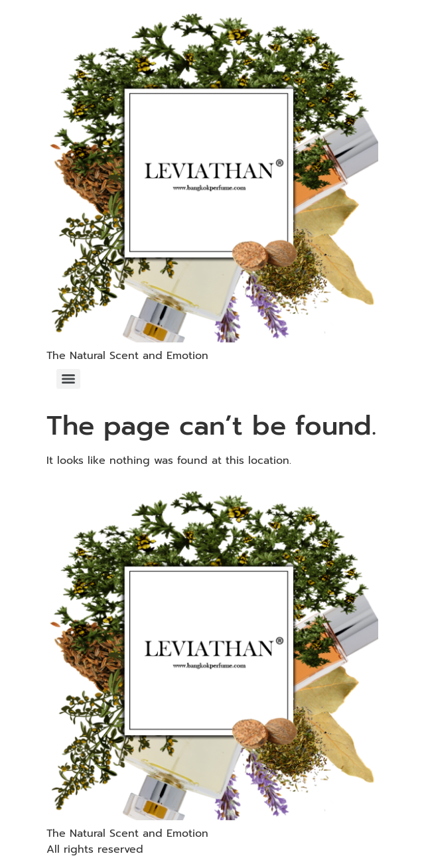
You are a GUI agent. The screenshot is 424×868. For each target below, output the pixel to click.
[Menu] (68, 379)
